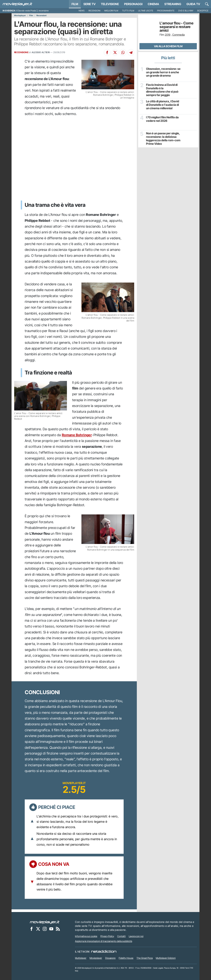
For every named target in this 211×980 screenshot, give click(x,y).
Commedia (178, 35)
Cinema (153, 4)
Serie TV (90, 4)
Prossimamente (166, 11)
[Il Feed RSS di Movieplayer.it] (58, 929)
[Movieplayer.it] (17, 4)
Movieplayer (20, 16)
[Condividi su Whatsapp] (123, 52)
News (82, 11)
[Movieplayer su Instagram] (45, 929)
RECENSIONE (21, 52)
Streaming (173, 4)
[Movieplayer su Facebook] (31, 929)
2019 (168, 35)
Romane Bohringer (77, 435)
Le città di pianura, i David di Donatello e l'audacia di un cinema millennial (163, 104)
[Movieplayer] (45, 922)
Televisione (110, 4)
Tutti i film (128, 11)
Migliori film (111, 11)
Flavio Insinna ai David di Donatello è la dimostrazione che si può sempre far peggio (164, 88)
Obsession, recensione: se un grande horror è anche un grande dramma (163, 72)
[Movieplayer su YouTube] (51, 929)
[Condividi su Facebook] (107, 52)
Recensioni (94, 11)
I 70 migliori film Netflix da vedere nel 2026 (162, 118)
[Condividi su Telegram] (131, 52)
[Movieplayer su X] (38, 929)
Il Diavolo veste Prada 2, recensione (32, 11)
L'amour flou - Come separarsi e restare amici (177, 27)
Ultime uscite (146, 11)
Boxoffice (203, 11)
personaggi (133, 4)
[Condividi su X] (115, 52)
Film (75, 4)
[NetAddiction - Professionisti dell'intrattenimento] (104, 952)
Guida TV (193, 4)
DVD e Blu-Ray (186, 11)
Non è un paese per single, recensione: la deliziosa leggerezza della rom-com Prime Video (162, 138)
